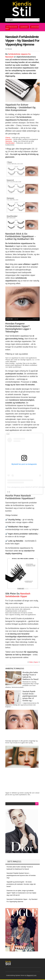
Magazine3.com (32, 975)
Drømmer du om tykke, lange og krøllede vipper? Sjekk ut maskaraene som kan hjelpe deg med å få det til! (21, 893)
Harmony (9, 141)
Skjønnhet (24, 27)
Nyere (37, 662)
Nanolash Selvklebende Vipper (18, 595)
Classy (8, 138)
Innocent (9, 139)
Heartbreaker (10, 143)
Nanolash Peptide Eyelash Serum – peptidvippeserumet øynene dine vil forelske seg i (30, 696)
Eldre (30, 662)
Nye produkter (12, 27)
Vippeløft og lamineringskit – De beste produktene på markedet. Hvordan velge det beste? (21, 884)
